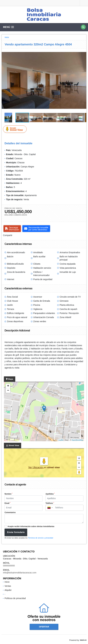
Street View (15, 129)
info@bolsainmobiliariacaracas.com (20, 573)
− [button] (8, 391)
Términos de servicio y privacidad (41, 538)
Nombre (8, 494)
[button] (84, 51)
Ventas (8, 586)
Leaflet (61, 440)
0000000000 (9, 566)
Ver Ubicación (36, 467)
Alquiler (8, 590)
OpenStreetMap (77, 440)
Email (7, 503)
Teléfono (50, 503)
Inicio (7, 37)
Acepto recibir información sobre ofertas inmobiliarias (31, 526)
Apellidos (50, 494)
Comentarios (10, 512)
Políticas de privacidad (15, 598)
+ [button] (8, 386)
